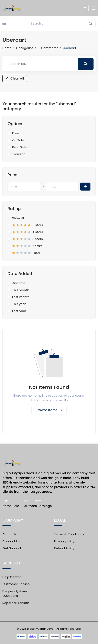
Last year (19, 311)
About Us (9, 534)
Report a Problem (16, 603)
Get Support (12, 548)
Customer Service (16, 584)
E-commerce (48, 48)
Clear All (15, 78)
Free (15, 133)
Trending (19, 154)
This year (19, 304)
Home (7, 48)
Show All (18, 218)
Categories (25, 48)
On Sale (18, 140)
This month (21, 290)
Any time (19, 283)
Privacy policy (64, 541)
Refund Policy (64, 548)
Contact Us (11, 541)
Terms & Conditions (69, 534)
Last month (21, 297)
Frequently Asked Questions (15, 594)
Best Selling (21, 147)
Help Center (12, 577)
